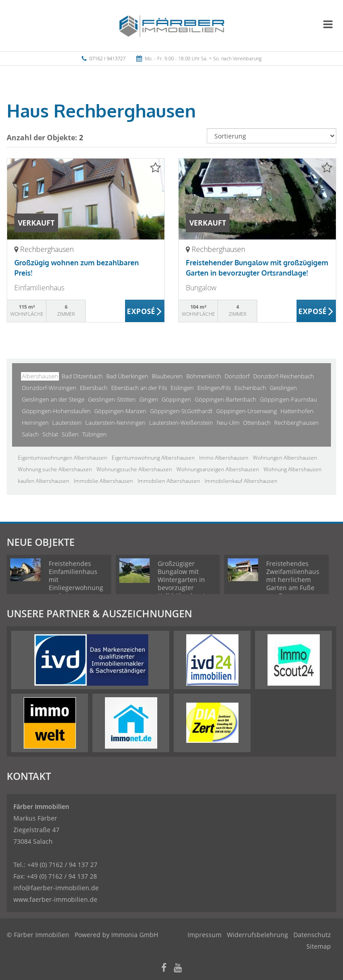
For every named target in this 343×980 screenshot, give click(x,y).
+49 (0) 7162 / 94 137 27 (62, 865)
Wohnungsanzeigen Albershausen (218, 469)
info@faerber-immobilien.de (56, 888)
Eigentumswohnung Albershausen (153, 458)
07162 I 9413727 (107, 58)
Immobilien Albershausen (169, 481)
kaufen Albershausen (44, 481)
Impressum (205, 935)
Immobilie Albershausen (103, 481)
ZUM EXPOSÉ (145, 311)
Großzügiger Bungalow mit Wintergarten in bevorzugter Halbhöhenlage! (181, 580)
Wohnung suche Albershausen (55, 469)
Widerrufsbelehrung (257, 935)
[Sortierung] (272, 136)
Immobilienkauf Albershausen (241, 481)
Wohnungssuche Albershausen (134, 469)
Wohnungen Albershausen (285, 458)
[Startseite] (172, 25)
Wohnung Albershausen (293, 469)
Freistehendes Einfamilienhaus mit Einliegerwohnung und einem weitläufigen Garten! (76, 588)
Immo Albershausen (224, 458)
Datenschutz (312, 935)
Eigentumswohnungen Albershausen (63, 458)
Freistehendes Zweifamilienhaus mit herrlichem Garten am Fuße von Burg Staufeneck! (293, 584)
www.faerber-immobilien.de (55, 899)
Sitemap (319, 946)
